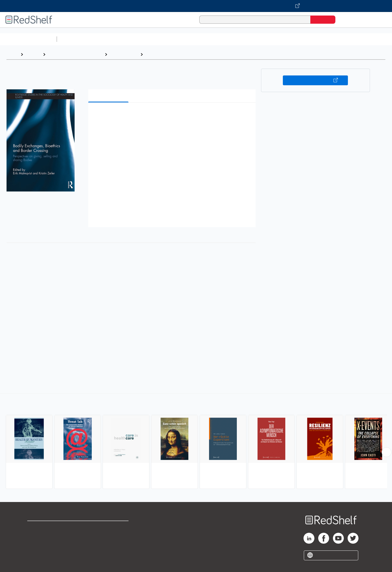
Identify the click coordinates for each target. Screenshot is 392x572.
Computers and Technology (155, 39)
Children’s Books (361, 39)
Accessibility (108, 545)
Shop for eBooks (45, 527)
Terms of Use (109, 527)
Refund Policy (109, 536)
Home (12, 54)
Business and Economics (211, 39)
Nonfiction (330, 39)
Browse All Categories (28, 39)
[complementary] (196, 442)
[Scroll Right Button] (387, 452)
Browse (33, 54)
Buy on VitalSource (315, 80)
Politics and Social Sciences (268, 39)
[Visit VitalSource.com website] (196, 6)
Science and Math (107, 39)
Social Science (124, 54)
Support (35, 536)
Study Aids (73, 39)
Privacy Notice (42, 545)
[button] (173, 115)
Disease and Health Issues (173, 54)
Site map (36, 554)
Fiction (308, 39)
